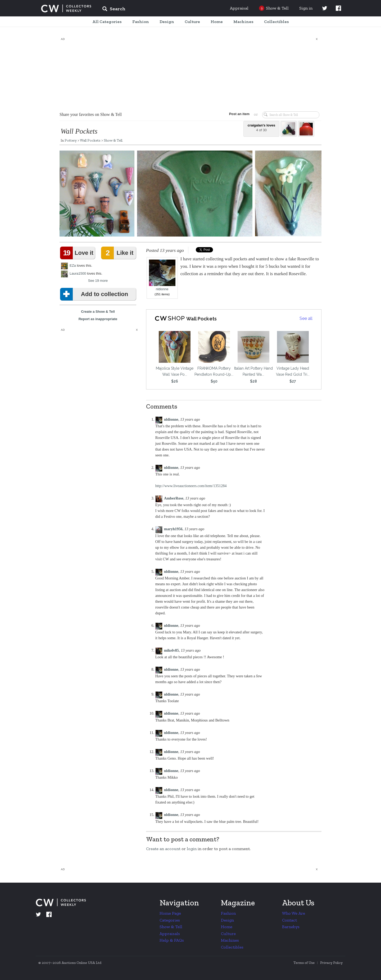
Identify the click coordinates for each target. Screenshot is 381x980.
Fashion (228, 913)
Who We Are (294, 913)
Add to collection (95, 294)
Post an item (239, 114)
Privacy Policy (331, 963)
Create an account (163, 849)
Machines (230, 940)
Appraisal (239, 8)
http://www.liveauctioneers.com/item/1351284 (191, 486)
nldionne (162, 275)
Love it (78, 253)
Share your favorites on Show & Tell (91, 114)
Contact (289, 920)
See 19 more (98, 281)
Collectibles (232, 947)
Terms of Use (304, 963)
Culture (228, 934)
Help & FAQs (172, 940)
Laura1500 (78, 273)
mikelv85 (171, 650)
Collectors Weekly (66, 8)
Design (227, 920)
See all (306, 318)
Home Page (170, 913)
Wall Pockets (90, 140)
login (192, 849)
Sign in (306, 8)
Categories (170, 920)
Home (227, 927)
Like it (118, 253)
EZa (73, 266)
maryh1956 (173, 529)
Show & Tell (113, 140)
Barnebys (291, 927)
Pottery (71, 140)
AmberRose (174, 498)
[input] (152, 10)
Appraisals (170, 934)
